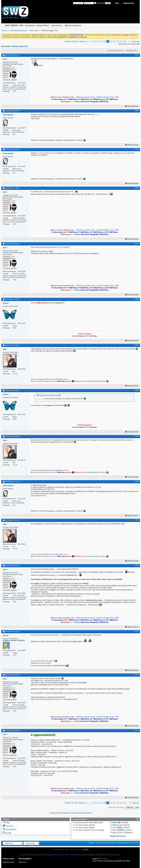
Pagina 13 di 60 (72, 41)
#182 (137, 111)
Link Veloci (57, 25)
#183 (137, 149)
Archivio (113, 843)
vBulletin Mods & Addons (79, 855)
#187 (137, 345)
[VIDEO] (121, 830)
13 (108, 41)
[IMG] (120, 827)
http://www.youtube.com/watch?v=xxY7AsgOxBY (50, 247)
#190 (137, 481)
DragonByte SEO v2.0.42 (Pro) (59, 855)
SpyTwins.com (8, 862)
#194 (137, 675)
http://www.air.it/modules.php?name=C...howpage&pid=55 (54, 699)
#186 (137, 299)
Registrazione (129, 3)
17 (121, 41)
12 (104, 41)
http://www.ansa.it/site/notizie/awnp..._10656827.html (52, 635)
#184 (137, 188)
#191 (137, 520)
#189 (137, 436)
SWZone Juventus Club (85, 97)
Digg (7, 822)
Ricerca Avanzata (73, 25)
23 (125, 41)
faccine (116, 825)
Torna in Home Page (102, 843)
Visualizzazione (131, 50)
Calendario (30, 25)
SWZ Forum (103, 859)
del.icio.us (10, 826)
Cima (137, 807)
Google (8, 833)
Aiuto (117, 3)
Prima (82, 41)
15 (115, 41)
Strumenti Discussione (115, 50)
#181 (137, 55)
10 (98, 41)
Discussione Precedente (60, 813)
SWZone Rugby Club (20, 46)
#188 (137, 390)
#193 (137, 631)
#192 (137, 565)
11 (101, 41)
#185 (137, 243)
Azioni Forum (43, 25)
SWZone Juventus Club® (41, 663)
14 (111, 41)
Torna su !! (23, 862)
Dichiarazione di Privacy (125, 843)
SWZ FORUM (11, 25)
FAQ (21, 25)
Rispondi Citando (132, 106)
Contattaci (91, 843)
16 (118, 41)
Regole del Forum (118, 836)
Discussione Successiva (81, 813)
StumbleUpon (11, 829)
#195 (137, 730)
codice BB (116, 822)
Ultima (136, 41)
